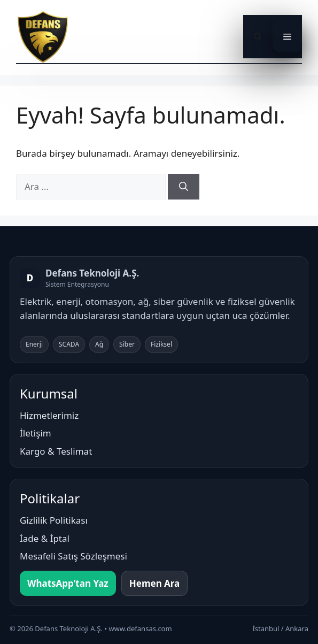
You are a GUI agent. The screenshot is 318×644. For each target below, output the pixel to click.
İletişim (36, 433)
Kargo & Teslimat (56, 451)
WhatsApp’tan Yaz (68, 583)
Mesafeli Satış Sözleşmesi (73, 556)
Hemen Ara (155, 583)
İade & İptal (45, 538)
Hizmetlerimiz (49, 415)
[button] (258, 36)
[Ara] (184, 187)
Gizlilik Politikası (54, 520)
